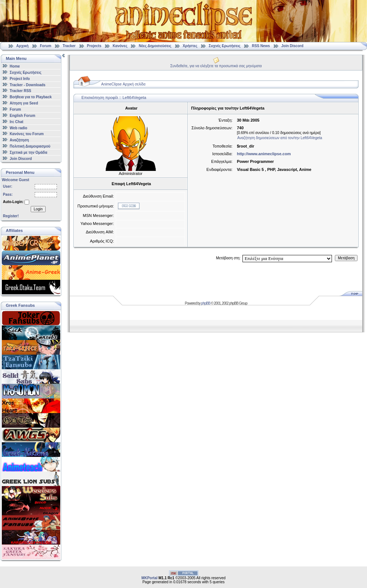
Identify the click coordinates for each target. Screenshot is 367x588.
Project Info (20, 79)
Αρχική (23, 46)
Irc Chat (17, 122)
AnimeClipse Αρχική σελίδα (123, 84)
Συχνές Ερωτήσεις (225, 46)
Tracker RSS (21, 91)
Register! (11, 216)
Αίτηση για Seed (24, 103)
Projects (94, 46)
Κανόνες (120, 46)
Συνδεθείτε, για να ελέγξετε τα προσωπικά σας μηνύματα (216, 66)
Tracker (69, 46)
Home (15, 66)
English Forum (23, 116)
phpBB (206, 303)
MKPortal (149, 578)
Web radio (19, 128)
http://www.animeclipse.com (264, 154)
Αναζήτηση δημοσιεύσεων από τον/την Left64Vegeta (280, 138)
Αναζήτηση (20, 140)
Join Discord (292, 46)
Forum (45, 46)
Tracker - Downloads (28, 85)
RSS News (261, 46)
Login (38, 209)
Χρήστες (190, 46)
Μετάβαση (346, 258)
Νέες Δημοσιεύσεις (155, 46)
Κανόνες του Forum (27, 134)
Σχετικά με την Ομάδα (29, 152)
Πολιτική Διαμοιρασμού (30, 146)
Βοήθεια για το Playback (31, 97)
